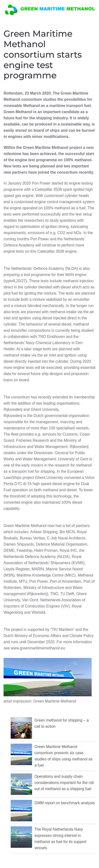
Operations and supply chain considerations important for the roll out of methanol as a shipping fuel (64, 783)
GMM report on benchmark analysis (64, 803)
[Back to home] (50, 10)
